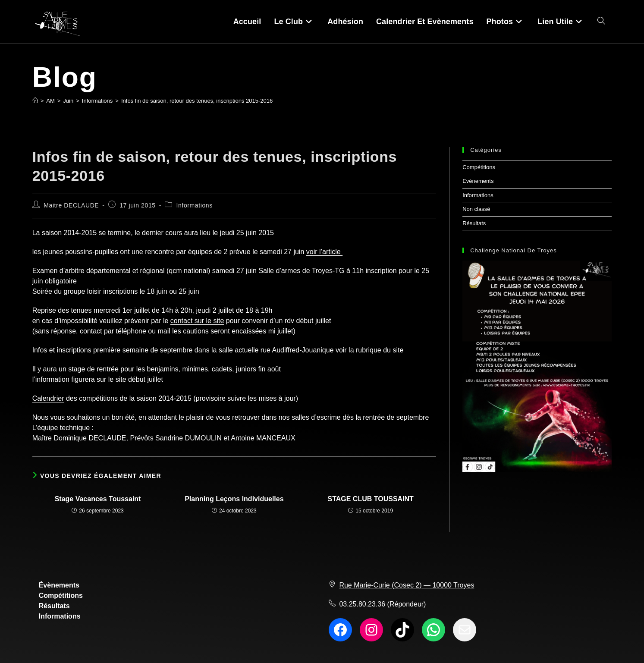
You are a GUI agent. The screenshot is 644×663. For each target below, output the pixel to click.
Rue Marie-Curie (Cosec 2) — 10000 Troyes (407, 585)
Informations (195, 205)
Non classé (476, 209)
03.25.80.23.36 (362, 604)
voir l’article (324, 252)
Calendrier (48, 398)
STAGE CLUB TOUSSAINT (370, 499)
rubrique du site (380, 350)
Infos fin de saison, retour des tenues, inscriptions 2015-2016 (197, 101)
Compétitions (479, 167)
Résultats (474, 223)
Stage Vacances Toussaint (98, 499)
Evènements (478, 181)
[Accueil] (35, 101)
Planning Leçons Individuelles (234, 499)
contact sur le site (197, 321)
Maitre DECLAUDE (71, 205)
